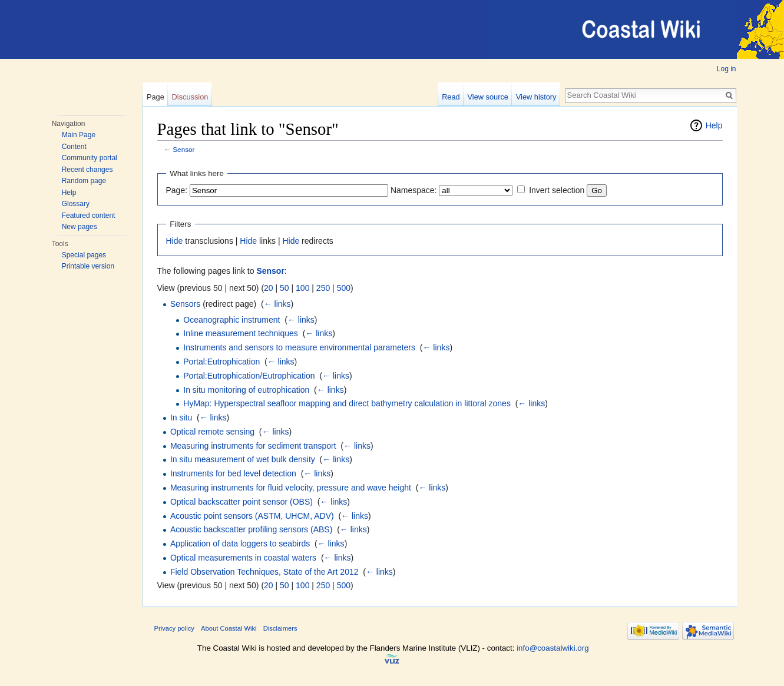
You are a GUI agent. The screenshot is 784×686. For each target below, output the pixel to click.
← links (277, 304)
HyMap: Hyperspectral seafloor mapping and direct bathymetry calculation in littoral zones (347, 403)
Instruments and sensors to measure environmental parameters (299, 347)
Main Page (79, 135)
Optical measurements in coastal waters (243, 558)
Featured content (89, 216)
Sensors (185, 304)
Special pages (84, 255)
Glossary (76, 204)
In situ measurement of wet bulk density (243, 459)
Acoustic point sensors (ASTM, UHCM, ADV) (252, 516)
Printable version (88, 266)
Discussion (190, 97)
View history (536, 97)
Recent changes (87, 170)
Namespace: (414, 190)
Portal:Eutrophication (221, 362)
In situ (181, 417)
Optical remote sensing (212, 432)
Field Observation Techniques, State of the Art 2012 (264, 572)
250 (323, 288)
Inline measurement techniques (241, 333)
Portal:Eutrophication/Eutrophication (249, 376)
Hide (175, 241)
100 (302, 288)
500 (344, 288)
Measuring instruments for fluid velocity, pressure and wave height (291, 488)
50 (285, 288)
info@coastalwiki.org (553, 648)
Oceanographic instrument (231, 320)
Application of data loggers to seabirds (240, 544)
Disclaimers (280, 628)
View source (488, 97)
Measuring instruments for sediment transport (253, 446)
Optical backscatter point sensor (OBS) (242, 502)
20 (269, 288)
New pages (80, 227)
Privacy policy (174, 628)
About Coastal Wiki (229, 628)
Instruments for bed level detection (233, 473)
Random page (84, 181)
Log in (727, 69)
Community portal (90, 158)
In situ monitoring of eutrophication (246, 390)
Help (69, 193)
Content (74, 147)
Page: (177, 190)
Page (156, 97)
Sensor (183, 149)
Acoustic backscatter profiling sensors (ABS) (251, 529)
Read (451, 97)
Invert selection (557, 190)
